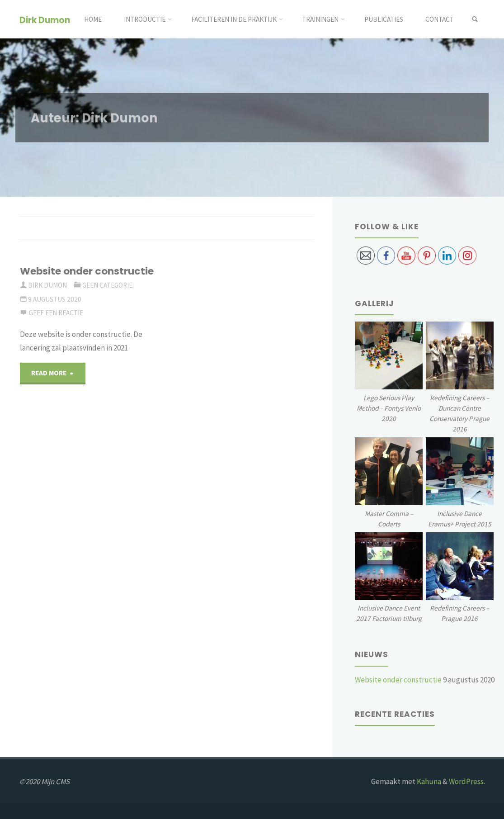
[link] (475, 19)
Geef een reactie (56, 313)
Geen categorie (107, 285)
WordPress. (467, 781)
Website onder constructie (87, 271)
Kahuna (428, 781)
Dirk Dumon (45, 20)
